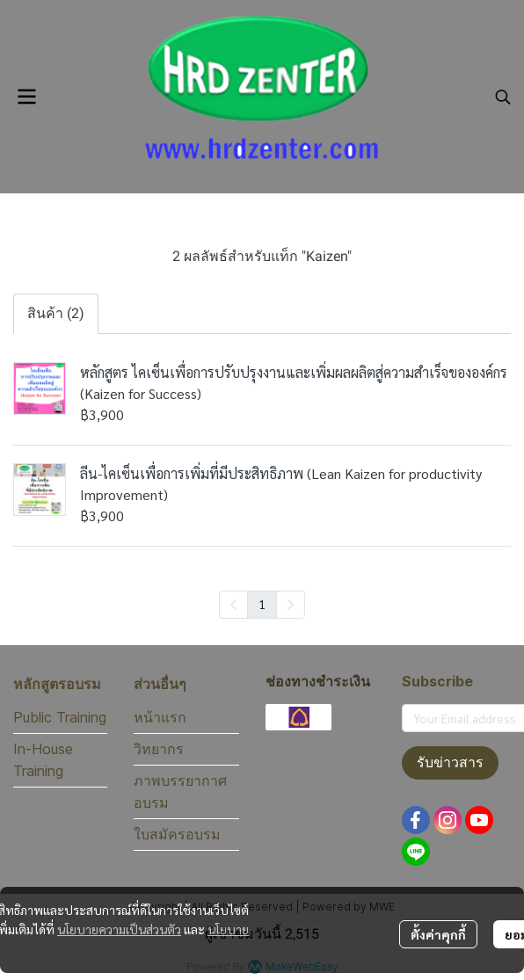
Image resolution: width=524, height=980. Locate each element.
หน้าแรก (160, 717)
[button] (503, 97)
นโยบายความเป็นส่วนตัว (119, 929)
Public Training (60, 717)
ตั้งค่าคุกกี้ (438, 934)
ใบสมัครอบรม (177, 834)
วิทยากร (159, 749)
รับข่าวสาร (450, 762)
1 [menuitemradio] (262, 604)
